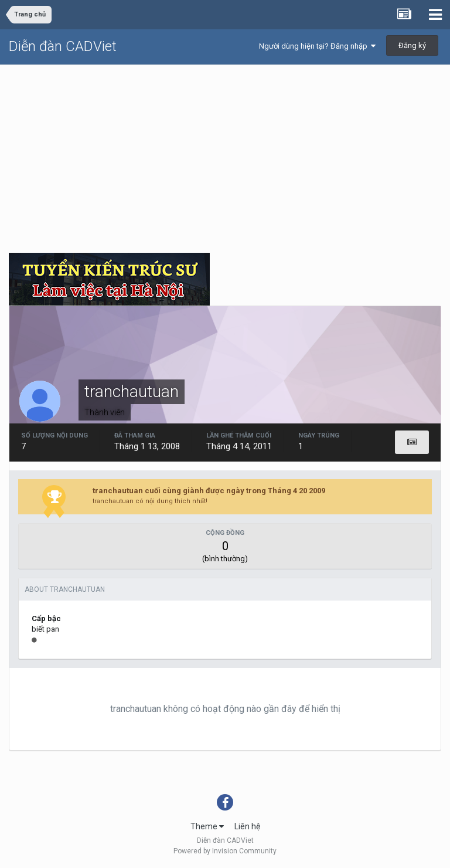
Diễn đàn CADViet (63, 46)
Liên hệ (247, 826)
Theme (207, 826)
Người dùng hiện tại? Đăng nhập (317, 46)
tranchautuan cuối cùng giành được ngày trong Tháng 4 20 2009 (209, 491)
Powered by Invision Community (225, 851)
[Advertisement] (225, 153)
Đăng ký (412, 45)
